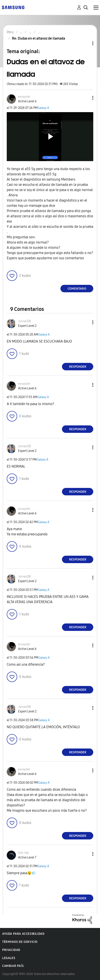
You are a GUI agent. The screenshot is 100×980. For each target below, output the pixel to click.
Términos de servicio (20, 942)
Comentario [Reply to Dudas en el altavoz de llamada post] (77, 289)
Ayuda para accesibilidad (23, 934)
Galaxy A (43, 108)
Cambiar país (13, 966)
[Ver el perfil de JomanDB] (24, 321)
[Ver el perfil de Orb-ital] (23, 853)
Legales (9, 958)
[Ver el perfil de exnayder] (24, 97)
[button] (86, 98)
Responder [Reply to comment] (78, 367)
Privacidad (11, 950)
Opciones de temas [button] (85, 43)
